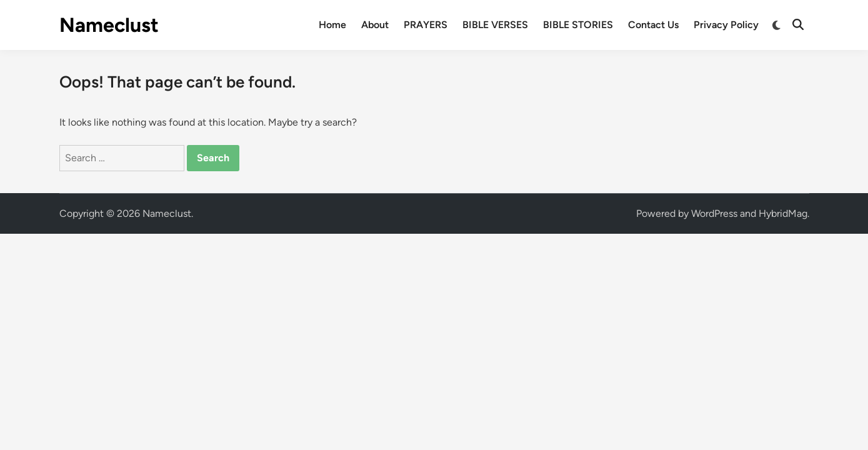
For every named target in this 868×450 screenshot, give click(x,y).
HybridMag (783, 213)
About (375, 25)
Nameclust (109, 25)
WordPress (714, 213)
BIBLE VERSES (495, 25)
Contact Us (653, 25)
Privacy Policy (726, 25)
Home (332, 25)
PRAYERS (426, 25)
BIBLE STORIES (578, 25)
